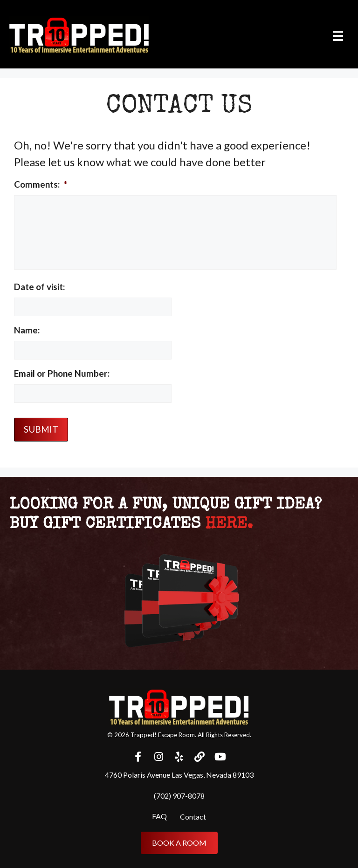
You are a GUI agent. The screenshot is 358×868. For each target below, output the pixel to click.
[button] (138, 757)
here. (229, 525)
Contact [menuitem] (193, 817)
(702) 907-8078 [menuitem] (179, 796)
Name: (27, 330)
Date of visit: (40, 287)
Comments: (41, 184)
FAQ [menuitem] (159, 816)
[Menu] (338, 35)
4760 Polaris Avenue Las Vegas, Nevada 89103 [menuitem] (179, 775)
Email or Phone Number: (62, 373)
